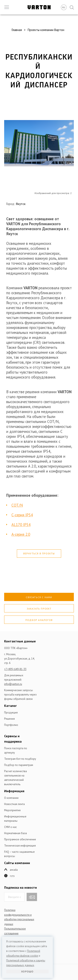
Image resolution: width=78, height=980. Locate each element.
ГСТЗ (12, 876)
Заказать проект (39, 609)
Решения (9, 719)
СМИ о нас (11, 827)
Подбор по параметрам (19, 765)
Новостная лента (14, 804)
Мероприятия (12, 810)
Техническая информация (20, 846)
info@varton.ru (13, 684)
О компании (11, 798)
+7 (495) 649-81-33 (15, 669)
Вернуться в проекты (39, 553)
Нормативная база (15, 833)
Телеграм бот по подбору (20, 759)
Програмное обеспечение (20, 839)
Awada (14, 870)
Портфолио (11, 725)
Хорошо (27, 971)
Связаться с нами (39, 597)
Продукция (11, 713)
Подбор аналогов (39, 620)
